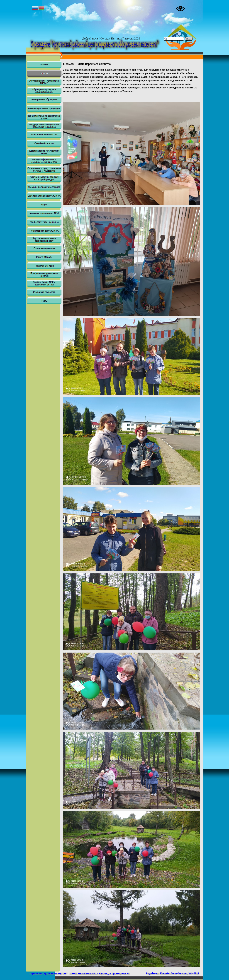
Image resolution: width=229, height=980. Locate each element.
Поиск (189, 39)
